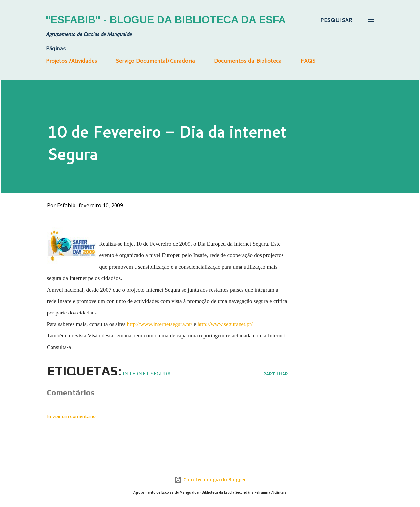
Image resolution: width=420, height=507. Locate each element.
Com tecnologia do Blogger (210, 480)
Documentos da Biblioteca (248, 60)
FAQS (308, 60)
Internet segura (147, 374)
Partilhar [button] (276, 374)
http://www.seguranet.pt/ (225, 324)
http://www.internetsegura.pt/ (160, 324)
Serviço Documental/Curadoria (155, 60)
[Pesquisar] (336, 20)
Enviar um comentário (71, 416)
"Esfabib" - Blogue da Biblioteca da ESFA (166, 20)
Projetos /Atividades (71, 60)
